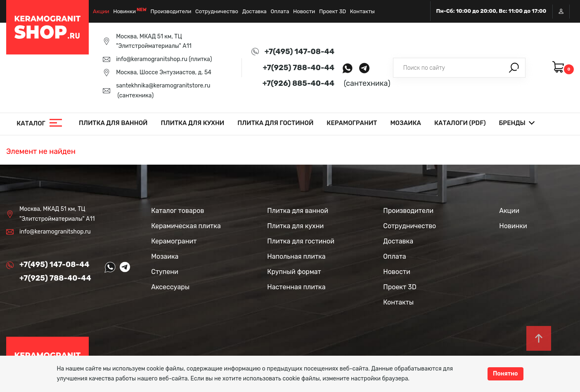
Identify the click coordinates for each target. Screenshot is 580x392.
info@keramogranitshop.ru (152, 59)
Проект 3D (333, 11)
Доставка (254, 11)
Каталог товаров (178, 211)
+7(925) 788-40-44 (298, 68)
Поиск (514, 68)
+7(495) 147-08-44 (299, 52)
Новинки (124, 11)
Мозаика (406, 123)
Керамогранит (352, 123)
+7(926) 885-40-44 (298, 83)
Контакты (362, 11)
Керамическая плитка (186, 226)
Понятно (505, 374)
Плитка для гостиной (275, 123)
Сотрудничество (217, 11)
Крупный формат (294, 272)
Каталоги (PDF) (460, 123)
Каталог (31, 123)
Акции (101, 11)
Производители (171, 11)
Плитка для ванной (113, 123)
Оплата (280, 11)
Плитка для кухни (193, 123)
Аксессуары (170, 287)
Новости (304, 11)
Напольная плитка (296, 256)
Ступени (165, 272)
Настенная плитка (296, 287)
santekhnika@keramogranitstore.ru (163, 86)
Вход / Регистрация (561, 11)
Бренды (512, 123)
